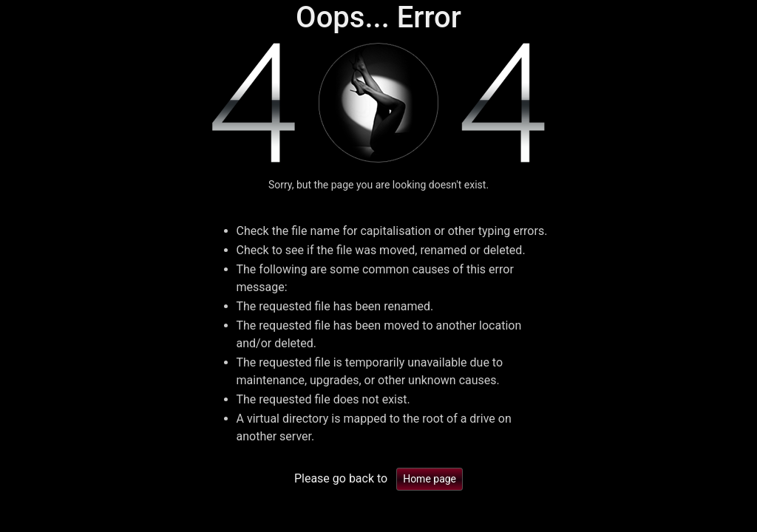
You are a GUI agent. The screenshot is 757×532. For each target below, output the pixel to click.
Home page (430, 479)
